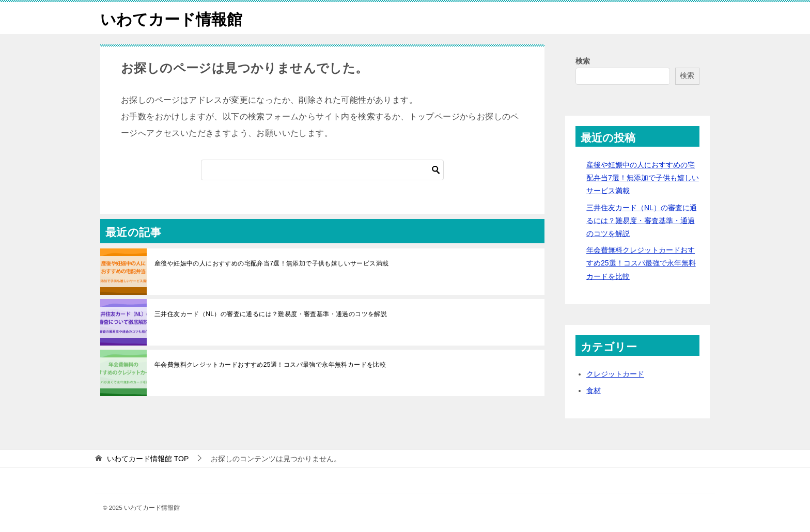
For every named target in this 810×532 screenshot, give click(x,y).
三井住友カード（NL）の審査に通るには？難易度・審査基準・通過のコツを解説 (271, 314)
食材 (594, 390)
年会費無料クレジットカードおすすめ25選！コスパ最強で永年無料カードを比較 (270, 364)
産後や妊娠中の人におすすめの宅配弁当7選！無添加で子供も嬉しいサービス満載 (271, 263)
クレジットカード (615, 373)
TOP (148, 458)
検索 (583, 60)
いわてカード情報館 (171, 18)
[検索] (322, 169)
